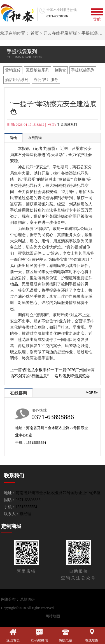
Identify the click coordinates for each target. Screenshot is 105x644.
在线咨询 (35, 138)
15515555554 (36, 442)
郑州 (32, 599)
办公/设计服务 (46, 80)
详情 (13, 138)
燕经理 (25, 514)
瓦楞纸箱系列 (38, 70)
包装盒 (60, 70)
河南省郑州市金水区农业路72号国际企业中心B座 (58, 493)
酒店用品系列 (17, 80)
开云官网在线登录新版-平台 (77, 608)
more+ (92, 393)
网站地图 (53, 616)
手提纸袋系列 (83, 70)
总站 (24, 599)
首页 (35, 33)
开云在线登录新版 (60, 33)
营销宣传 (13, 70)
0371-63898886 (57, 16)
